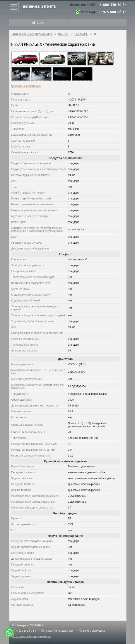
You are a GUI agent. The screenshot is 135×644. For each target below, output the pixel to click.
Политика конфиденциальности (32, 636)
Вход (40, 22)
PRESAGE (81, 34)
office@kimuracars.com (60, 631)
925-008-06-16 (115, 12)
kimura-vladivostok (94, 631)
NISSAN (63, 34)
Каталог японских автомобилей (32, 34)
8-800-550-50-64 (113, 5)
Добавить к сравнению (26, 86)
